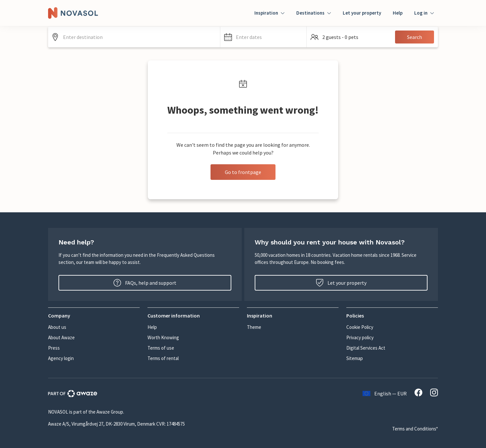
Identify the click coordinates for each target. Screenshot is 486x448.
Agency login (61, 358)
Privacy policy (360, 337)
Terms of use (161, 348)
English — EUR (385, 393)
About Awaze (61, 337)
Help (398, 13)
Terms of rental (163, 358)
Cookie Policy (360, 327)
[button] (263, 37)
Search (415, 37)
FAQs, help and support (145, 283)
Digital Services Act (366, 348)
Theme (254, 327)
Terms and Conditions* (415, 429)
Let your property (362, 13)
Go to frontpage (243, 172)
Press (54, 348)
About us (57, 327)
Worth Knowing (163, 337)
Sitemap (355, 358)
